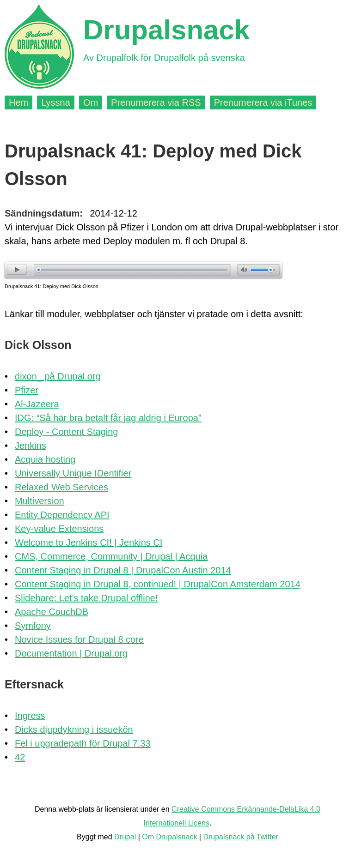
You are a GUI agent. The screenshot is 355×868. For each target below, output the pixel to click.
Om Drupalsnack (169, 837)
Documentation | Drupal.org (71, 653)
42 (20, 757)
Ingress (30, 716)
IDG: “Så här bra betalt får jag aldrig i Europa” (108, 418)
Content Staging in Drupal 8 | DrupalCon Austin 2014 (123, 570)
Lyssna (56, 102)
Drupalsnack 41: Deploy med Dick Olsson (52, 286)
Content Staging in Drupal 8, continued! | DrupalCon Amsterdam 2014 (158, 584)
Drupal (125, 837)
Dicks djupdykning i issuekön (74, 729)
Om (91, 102)
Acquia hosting (45, 459)
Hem (18, 102)
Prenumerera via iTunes (263, 102)
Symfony (33, 626)
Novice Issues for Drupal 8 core (79, 639)
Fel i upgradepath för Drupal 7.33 (83, 743)
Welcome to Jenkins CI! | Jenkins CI (89, 542)
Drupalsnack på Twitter (240, 837)
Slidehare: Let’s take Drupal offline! (86, 598)
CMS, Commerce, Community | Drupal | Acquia (111, 556)
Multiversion (40, 501)
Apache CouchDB (52, 612)
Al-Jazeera (37, 404)
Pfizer (27, 390)
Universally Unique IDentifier (73, 473)
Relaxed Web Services (61, 487)
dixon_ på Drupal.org (58, 376)
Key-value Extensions (59, 529)
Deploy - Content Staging (66, 432)
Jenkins (31, 446)
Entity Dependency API (62, 515)
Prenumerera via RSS (156, 102)
